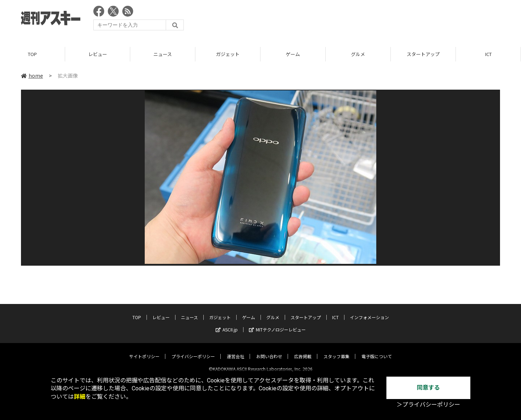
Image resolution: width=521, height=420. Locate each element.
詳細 (80, 397)
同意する (428, 388)
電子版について (377, 350)
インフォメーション (369, 311)
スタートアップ (423, 54)
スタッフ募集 (336, 350)
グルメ (358, 54)
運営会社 (236, 350)
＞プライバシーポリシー (428, 405)
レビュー (98, 54)
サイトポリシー (144, 350)
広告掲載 (303, 350)
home (32, 76)
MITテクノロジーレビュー (277, 324)
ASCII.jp (227, 324)
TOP (32, 54)
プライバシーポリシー (193, 350)
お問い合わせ (269, 350)
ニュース (163, 54)
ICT (488, 54)
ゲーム (293, 54)
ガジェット (228, 54)
